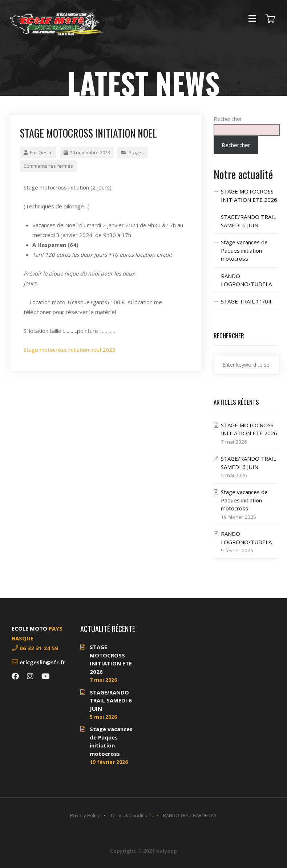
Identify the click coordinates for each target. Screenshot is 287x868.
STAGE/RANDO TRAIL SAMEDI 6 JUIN (111, 700)
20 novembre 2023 (87, 152)
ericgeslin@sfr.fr (43, 662)
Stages (136, 152)
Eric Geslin (38, 152)
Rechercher (228, 119)
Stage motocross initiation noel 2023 (70, 350)
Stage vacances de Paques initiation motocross (244, 250)
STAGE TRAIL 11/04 (246, 301)
